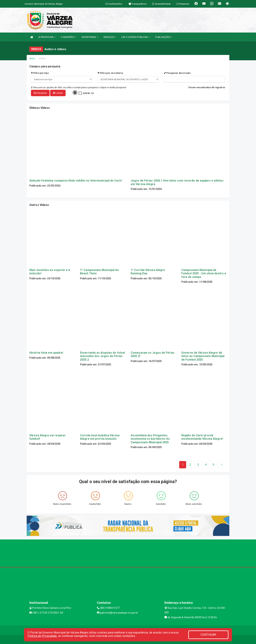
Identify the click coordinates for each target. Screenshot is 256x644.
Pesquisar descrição (177, 73)
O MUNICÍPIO (69, 37)
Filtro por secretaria (110, 73)
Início (32, 58)
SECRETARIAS (90, 37)
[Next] (213, 465)
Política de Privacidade (42, 636)
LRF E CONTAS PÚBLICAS (136, 37)
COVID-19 (88, 93)
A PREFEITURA (47, 37)
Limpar (58, 93)
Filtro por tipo (40, 73)
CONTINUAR (208, 635)
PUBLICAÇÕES (164, 37)
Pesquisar (40, 93)
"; (128, 79)
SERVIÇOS (110, 37)
